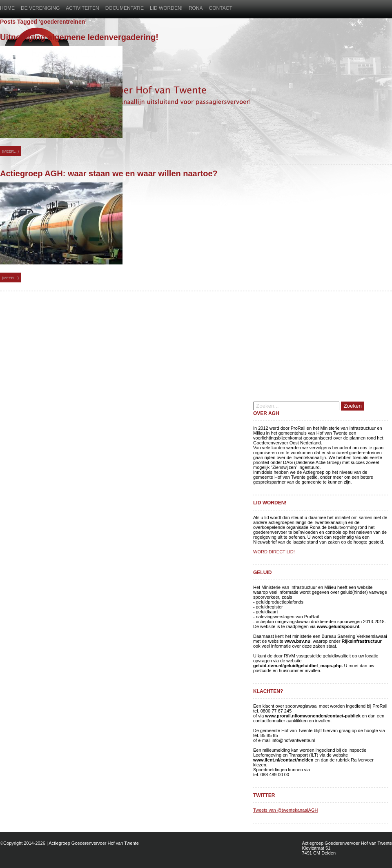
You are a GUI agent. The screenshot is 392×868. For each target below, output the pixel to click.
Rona (196, 8)
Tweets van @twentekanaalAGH (286, 810)
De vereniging (40, 8)
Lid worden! (166, 8)
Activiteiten (82, 8)
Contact (221, 8)
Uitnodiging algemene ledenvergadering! (79, 37)
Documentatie (125, 8)
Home (7, 8)
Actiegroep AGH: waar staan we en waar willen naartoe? (109, 173)
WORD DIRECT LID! (274, 552)
